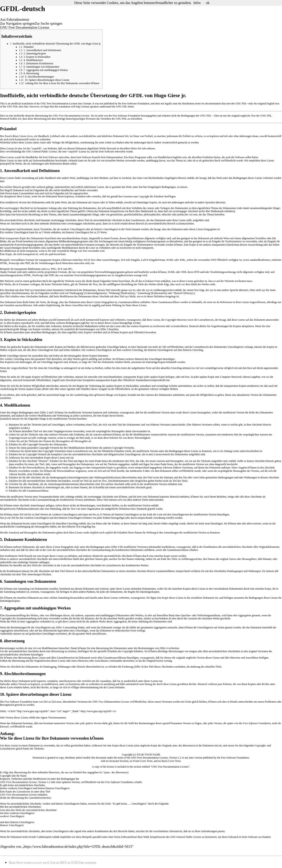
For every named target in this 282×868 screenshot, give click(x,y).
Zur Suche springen (48, 23)
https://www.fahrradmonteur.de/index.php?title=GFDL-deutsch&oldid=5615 (78, 847)
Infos (197, 3)
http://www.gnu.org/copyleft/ (33, 711)
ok (208, 3)
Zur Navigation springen (17, 23)
